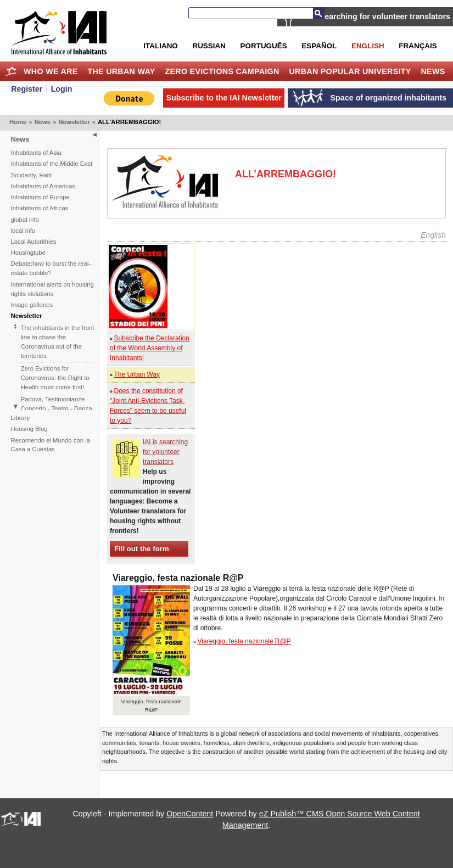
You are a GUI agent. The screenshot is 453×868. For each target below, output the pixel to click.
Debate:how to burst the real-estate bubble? (51, 268)
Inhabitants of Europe (40, 197)
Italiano (160, 46)
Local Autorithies (34, 242)
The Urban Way (121, 71)
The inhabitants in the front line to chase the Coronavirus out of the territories (58, 342)
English (368, 46)
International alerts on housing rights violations (52, 289)
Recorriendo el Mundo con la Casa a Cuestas (51, 445)
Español (319, 46)
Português (264, 46)
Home (11, 71)
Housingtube (28, 253)
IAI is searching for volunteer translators (375, 16)
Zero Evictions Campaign (222, 71)
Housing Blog (29, 429)
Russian (209, 46)
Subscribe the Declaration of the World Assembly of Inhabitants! (150, 348)
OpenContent (190, 814)
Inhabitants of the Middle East (52, 164)
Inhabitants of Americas (43, 186)
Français (418, 46)
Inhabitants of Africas (40, 208)
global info (25, 220)
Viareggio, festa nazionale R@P (244, 641)
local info (23, 231)
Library (21, 418)
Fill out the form (142, 549)
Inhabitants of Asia (36, 153)
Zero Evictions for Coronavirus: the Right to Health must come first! (55, 378)
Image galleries (32, 305)
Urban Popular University (350, 71)
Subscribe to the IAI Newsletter (224, 98)
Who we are (51, 71)
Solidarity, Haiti (32, 175)
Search (318, 13)
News (433, 71)
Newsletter (74, 122)
